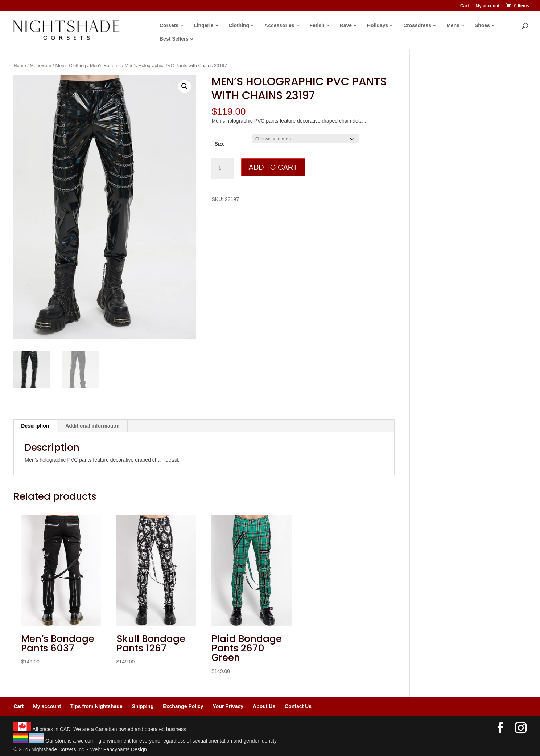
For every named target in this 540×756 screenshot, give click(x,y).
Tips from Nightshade (96, 706)
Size (220, 144)
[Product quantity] (222, 168)
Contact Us (298, 706)
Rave (346, 26)
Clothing (239, 26)
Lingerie (203, 26)
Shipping (143, 706)
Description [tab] (35, 426)
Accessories (279, 26)
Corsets (169, 26)
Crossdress (417, 26)
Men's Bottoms (105, 66)
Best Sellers (174, 39)
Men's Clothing (71, 66)
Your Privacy (228, 706)
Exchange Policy (183, 706)
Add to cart (273, 167)
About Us (264, 706)
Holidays (378, 26)
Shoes (482, 26)
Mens (453, 26)
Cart (465, 6)
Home (20, 66)
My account (487, 6)
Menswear (40, 66)
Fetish (317, 26)
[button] (185, 86)
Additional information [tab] (92, 426)
